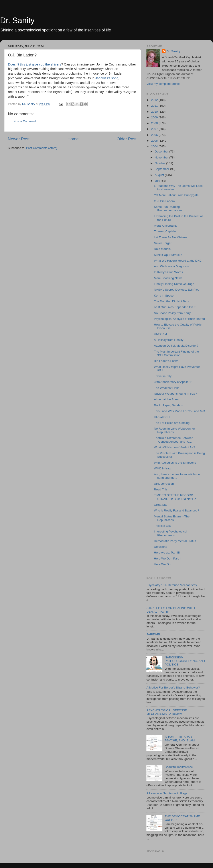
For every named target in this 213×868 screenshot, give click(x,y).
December (162, 151)
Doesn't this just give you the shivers (35, 64)
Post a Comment (25, 121)
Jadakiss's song (107, 78)
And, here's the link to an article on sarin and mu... (177, 476)
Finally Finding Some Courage (174, 284)
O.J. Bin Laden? (165, 201)
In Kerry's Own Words (169, 272)
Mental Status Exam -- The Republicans (172, 518)
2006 (155, 135)
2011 (155, 106)
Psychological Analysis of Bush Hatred (179, 319)
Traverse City (163, 376)
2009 (155, 117)
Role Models (162, 249)
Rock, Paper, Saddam (169, 405)
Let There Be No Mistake (171, 237)
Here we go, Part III (167, 553)
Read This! (161, 489)
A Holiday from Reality (169, 340)
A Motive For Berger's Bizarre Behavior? (173, 688)
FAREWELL (154, 634)
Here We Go (162, 564)
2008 (155, 123)
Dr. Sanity (17, 20)
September (162, 169)
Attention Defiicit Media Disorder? (176, 346)
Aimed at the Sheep (167, 399)
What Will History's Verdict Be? (175, 447)
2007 (155, 129)
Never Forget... (164, 243)
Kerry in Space (164, 296)
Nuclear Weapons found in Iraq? (175, 394)
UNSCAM (161, 334)
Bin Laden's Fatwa (166, 361)
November (162, 157)
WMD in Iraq (162, 468)
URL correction (164, 484)
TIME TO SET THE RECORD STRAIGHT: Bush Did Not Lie (175, 497)
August (160, 175)
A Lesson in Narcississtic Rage (167, 793)
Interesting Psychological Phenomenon (171, 533)
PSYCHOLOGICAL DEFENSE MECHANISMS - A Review (167, 712)
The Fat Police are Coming (172, 423)
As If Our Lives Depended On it (175, 307)
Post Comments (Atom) (42, 148)
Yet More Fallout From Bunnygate (176, 195)
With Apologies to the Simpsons (175, 463)
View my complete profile (163, 84)
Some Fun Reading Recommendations (168, 209)
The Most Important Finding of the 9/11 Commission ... (177, 353)
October (160, 163)
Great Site (161, 505)
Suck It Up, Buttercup (168, 255)
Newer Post (19, 139)
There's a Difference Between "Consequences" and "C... (174, 440)
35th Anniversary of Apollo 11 (173, 382)
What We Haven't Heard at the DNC (178, 261)
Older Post (127, 139)
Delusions (161, 547)
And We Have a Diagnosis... (173, 266)
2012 (155, 100)
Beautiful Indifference (179, 767)
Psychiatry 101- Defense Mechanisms (172, 585)
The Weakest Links (167, 388)
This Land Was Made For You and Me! (179, 411)
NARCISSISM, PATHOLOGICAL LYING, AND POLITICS (185, 661)
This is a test (162, 526)
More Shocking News (168, 278)
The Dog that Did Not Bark (172, 301)
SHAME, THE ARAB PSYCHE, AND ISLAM (180, 739)
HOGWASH (162, 417)
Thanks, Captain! (165, 231)
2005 (155, 141)
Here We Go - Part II (168, 558)
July (158, 181)
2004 (155, 146)
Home (73, 139)
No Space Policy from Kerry (172, 313)
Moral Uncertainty (166, 226)
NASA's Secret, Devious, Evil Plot (176, 290)
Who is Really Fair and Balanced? (177, 510)
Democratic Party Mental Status (175, 541)
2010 (155, 112)
